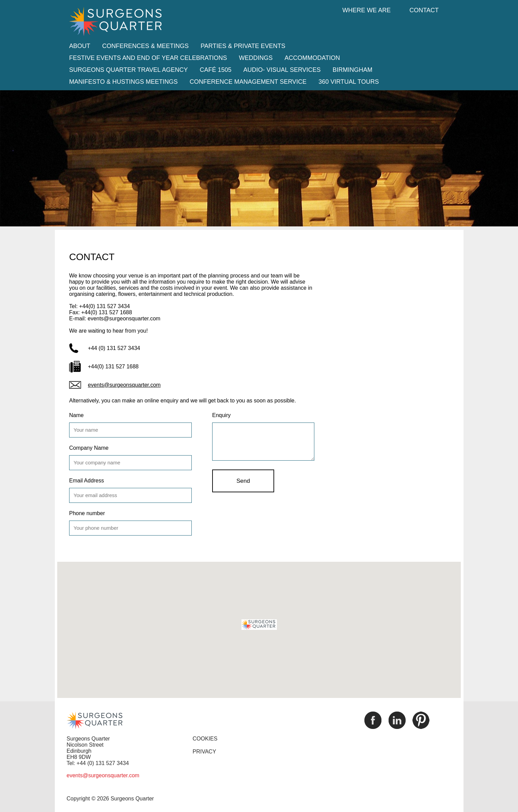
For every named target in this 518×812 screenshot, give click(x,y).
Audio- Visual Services (282, 70)
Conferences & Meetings (145, 46)
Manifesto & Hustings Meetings (123, 82)
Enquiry (221, 415)
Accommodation (312, 58)
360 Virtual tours (349, 82)
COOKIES (205, 739)
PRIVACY (205, 752)
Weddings (256, 58)
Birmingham (353, 70)
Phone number (87, 513)
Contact (424, 10)
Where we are (366, 10)
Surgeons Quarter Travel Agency (128, 70)
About (80, 46)
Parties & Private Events (243, 46)
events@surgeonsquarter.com (124, 385)
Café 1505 (215, 70)
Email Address (87, 481)
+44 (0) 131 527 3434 (114, 348)
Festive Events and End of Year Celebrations (148, 58)
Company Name (89, 448)
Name (76, 415)
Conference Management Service (248, 82)
